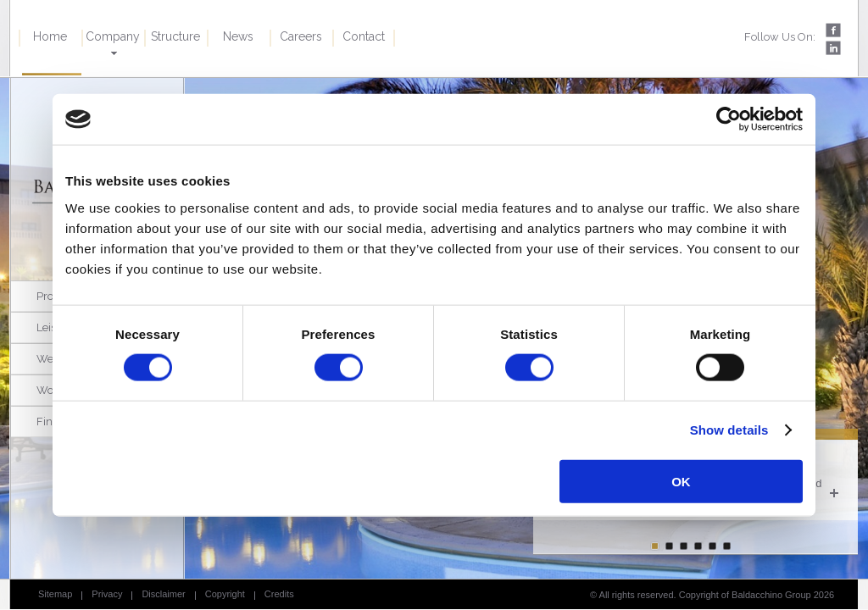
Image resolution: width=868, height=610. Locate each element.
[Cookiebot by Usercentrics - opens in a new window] (729, 119)
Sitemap (55, 594)
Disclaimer (163, 594)
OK (681, 481)
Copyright (225, 594)
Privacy (107, 594)
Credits (279, 594)
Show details (729, 430)
